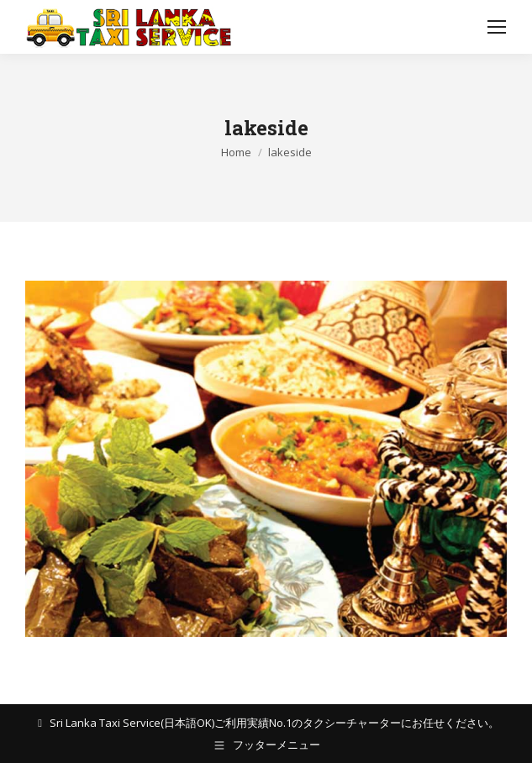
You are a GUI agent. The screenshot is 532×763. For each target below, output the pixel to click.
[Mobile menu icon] (497, 27)
